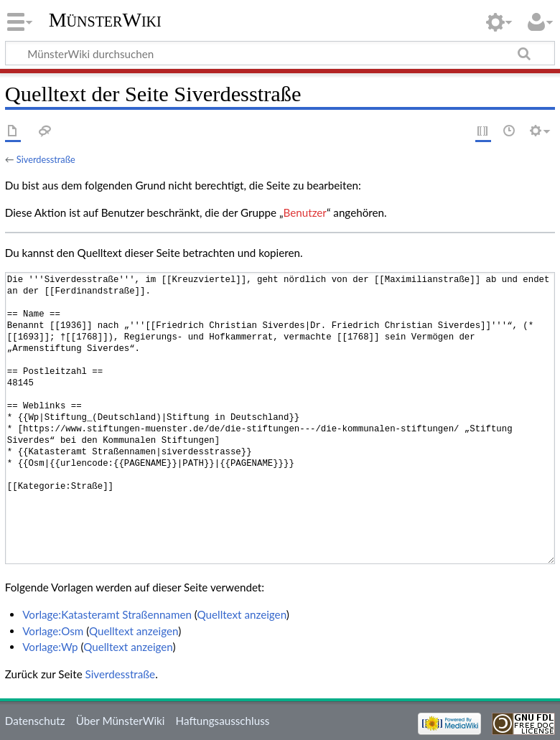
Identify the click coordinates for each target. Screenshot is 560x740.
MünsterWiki (105, 20)
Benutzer (305, 212)
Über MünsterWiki (121, 721)
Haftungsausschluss (223, 721)
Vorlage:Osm (53, 631)
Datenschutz (35, 721)
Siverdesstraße (46, 159)
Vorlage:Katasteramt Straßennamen (107, 614)
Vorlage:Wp (50, 647)
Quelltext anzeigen (242, 614)
